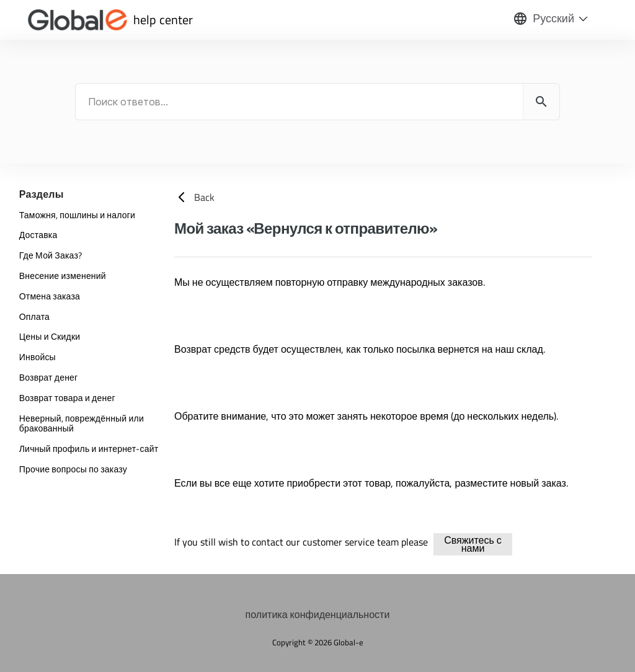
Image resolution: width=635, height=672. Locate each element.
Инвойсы (38, 357)
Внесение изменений (63, 276)
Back (194, 197)
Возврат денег (49, 377)
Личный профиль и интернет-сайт (89, 449)
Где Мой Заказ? (51, 255)
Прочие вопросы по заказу (73, 469)
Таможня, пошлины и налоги (77, 215)
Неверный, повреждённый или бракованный (82, 423)
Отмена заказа (50, 296)
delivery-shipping (534, 542)
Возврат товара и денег (67, 398)
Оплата (34, 316)
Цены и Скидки (50, 336)
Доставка (38, 235)
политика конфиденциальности (318, 614)
